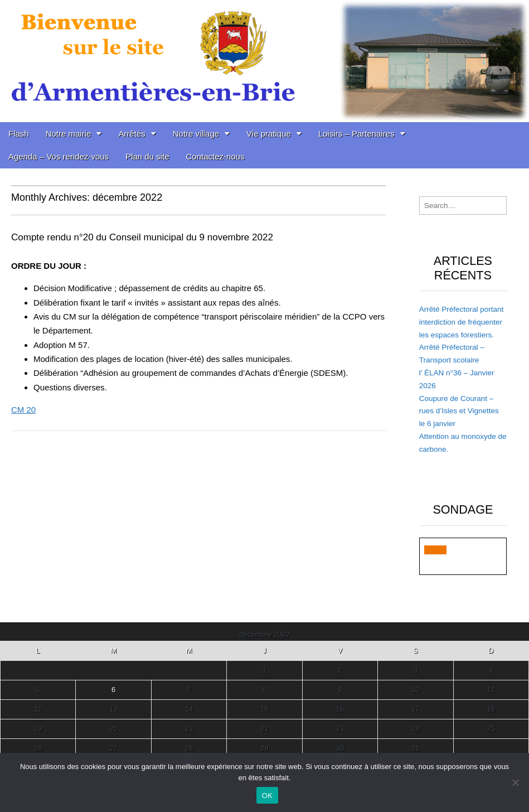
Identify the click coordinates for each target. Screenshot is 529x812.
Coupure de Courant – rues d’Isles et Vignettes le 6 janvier (459, 411)
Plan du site (147, 156)
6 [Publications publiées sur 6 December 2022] (113, 690)
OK (267, 796)
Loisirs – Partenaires (356, 134)
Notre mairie (69, 134)
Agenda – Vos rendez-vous (59, 156)
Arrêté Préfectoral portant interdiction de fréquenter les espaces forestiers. (462, 322)
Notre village (196, 134)
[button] (435, 550)
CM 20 (23, 410)
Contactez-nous (215, 156)
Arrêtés (132, 134)
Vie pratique (269, 134)
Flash (19, 134)
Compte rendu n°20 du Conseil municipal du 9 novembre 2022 (142, 237)
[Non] (515, 782)
